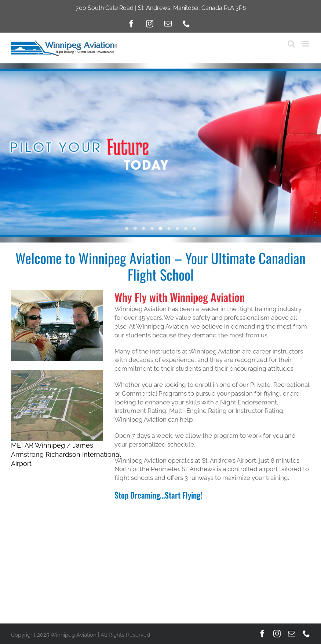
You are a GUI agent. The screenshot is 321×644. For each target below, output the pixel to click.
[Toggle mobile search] (291, 44)
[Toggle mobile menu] (306, 44)
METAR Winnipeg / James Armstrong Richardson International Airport (66, 454)
